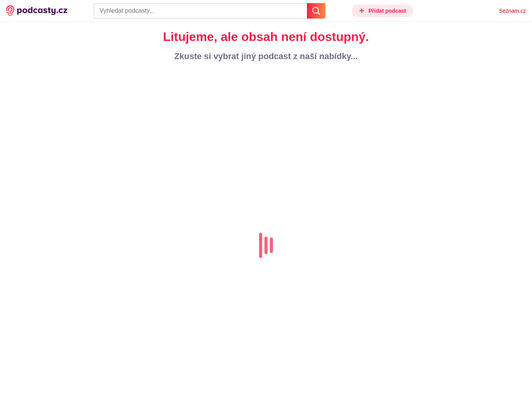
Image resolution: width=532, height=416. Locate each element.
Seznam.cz (513, 11)
